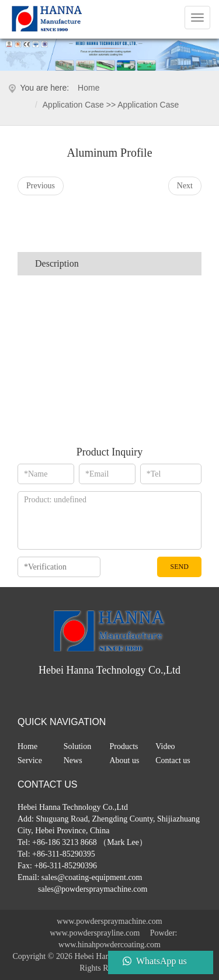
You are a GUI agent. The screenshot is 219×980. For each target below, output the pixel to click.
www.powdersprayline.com (95, 933)
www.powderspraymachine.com (109, 921)
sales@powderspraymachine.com (92, 889)
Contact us (173, 760)
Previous (41, 186)
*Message (109, 520)
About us (125, 760)
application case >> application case (111, 105)
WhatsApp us (161, 961)
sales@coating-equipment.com (92, 877)
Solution (77, 746)
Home (88, 88)
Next (185, 186)
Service (30, 760)
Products (124, 746)
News (73, 760)
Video (165, 746)
